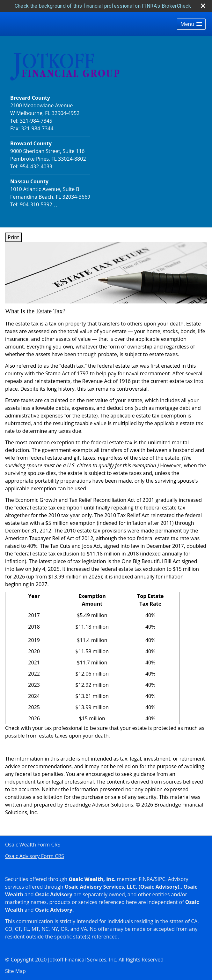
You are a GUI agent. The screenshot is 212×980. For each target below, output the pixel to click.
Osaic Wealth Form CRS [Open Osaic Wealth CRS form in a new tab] (33, 845)
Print (13, 237)
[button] (191, 24)
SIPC (160, 879)
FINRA (146, 879)
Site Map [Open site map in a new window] (15, 971)
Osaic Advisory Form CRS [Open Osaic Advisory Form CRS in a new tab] (35, 856)
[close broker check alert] (203, 6)
